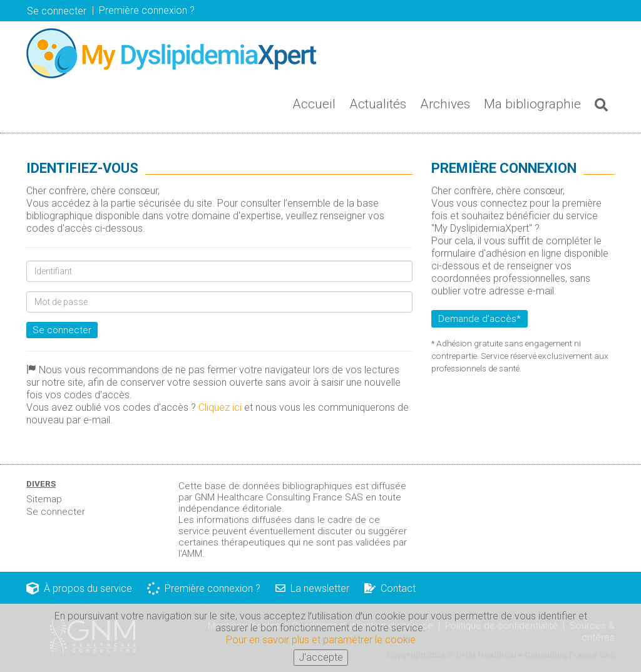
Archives (445, 104)
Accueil (314, 104)
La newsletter (312, 588)
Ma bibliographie (532, 104)
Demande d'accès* (479, 319)
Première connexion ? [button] (147, 10)
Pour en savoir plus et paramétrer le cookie (321, 640)
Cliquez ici (220, 407)
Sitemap (44, 499)
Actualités (378, 104)
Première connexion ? (204, 588)
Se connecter (57, 11)
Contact (390, 588)
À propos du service (79, 588)
